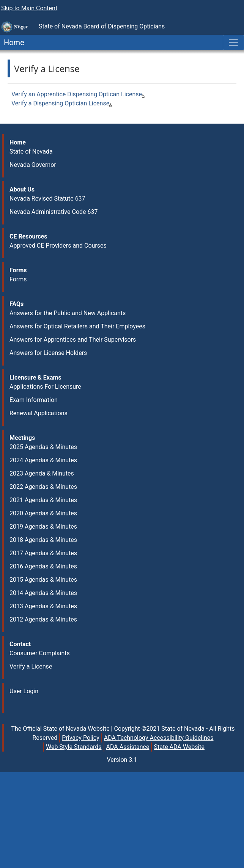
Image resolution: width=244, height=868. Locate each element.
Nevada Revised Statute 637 (47, 199)
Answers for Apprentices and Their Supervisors (73, 340)
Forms (18, 279)
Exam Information (34, 400)
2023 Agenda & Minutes (42, 473)
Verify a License (31, 666)
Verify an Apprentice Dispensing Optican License (77, 94)
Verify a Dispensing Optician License (60, 103)
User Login (24, 691)
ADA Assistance (128, 747)
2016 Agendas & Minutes (43, 566)
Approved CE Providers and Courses (58, 246)
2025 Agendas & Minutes (43, 447)
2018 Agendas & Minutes (43, 540)
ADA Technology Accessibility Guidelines (159, 738)
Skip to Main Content (29, 8)
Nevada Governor (33, 165)
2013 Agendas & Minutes (43, 606)
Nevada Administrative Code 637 (54, 212)
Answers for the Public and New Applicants (68, 313)
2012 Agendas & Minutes (43, 619)
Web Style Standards (74, 747)
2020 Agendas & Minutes (43, 513)
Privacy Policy (81, 738)
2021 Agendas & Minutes (43, 500)
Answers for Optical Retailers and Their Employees (77, 326)
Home (12, 42)
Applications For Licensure (45, 387)
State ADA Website (179, 747)
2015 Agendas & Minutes (43, 580)
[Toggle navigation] (233, 42)
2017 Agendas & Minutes (43, 553)
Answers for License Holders (48, 353)
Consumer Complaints (40, 653)
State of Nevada (31, 151)
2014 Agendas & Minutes (43, 593)
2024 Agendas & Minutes (43, 460)
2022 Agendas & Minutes (43, 487)
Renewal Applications (39, 413)
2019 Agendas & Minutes (43, 527)
